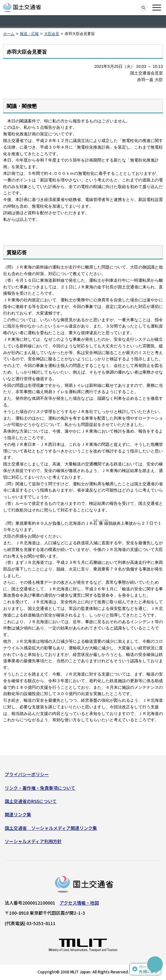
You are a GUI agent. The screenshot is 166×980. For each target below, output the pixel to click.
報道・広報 (29, 34)
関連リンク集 (18, 814)
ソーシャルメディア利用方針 (33, 841)
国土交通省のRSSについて (31, 801)
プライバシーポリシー (27, 774)
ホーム (9, 34)
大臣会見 (52, 34)
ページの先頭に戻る (148, 969)
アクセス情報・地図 (79, 903)
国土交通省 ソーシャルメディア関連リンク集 (51, 828)
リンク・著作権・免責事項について (40, 788)
